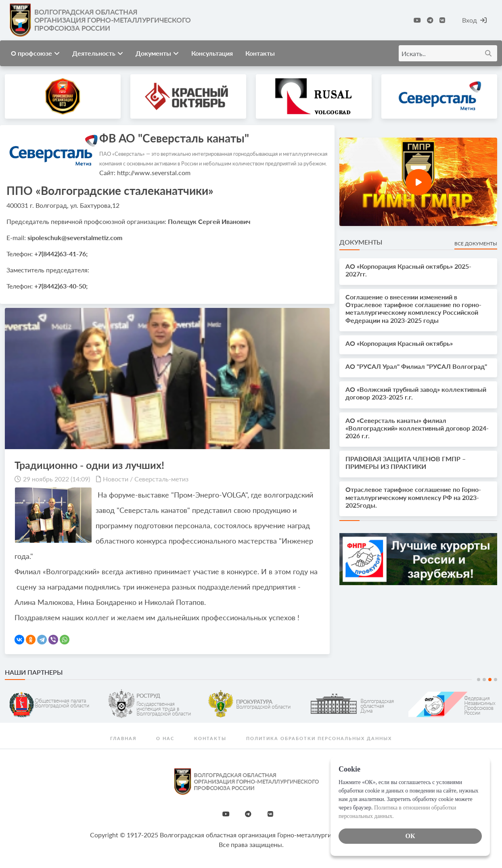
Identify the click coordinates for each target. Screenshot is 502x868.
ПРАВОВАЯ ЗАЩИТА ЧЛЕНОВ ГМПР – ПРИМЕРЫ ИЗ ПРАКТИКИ (406, 462)
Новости (116, 479)
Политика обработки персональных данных (319, 738)
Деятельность (98, 53)
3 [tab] (490, 680)
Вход (474, 20)
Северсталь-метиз (161, 479)
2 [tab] (484, 680)
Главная (123, 738)
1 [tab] (479, 680)
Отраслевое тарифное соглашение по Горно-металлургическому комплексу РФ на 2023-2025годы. (413, 497)
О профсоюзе (35, 53)
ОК (410, 836)
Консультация (212, 53)
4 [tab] (496, 680)
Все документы (476, 244)
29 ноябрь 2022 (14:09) (56, 479)
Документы (157, 53)
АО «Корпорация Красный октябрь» (399, 343)
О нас (165, 738)
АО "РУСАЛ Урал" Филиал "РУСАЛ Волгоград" (416, 366)
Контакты (260, 53)
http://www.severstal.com (154, 173)
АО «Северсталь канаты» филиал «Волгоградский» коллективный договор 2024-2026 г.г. (417, 428)
